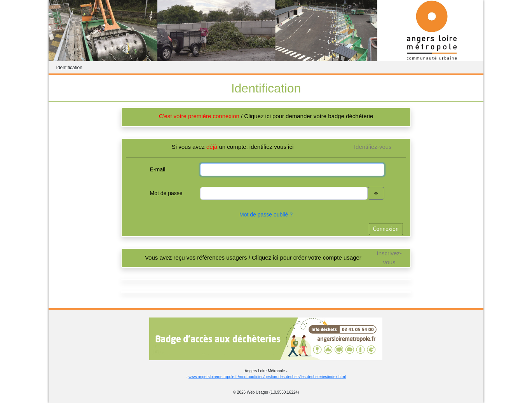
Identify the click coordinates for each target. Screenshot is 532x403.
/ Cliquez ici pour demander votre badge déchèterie (266, 116)
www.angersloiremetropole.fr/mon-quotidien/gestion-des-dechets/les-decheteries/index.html (267, 377)
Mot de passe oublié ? (266, 215)
